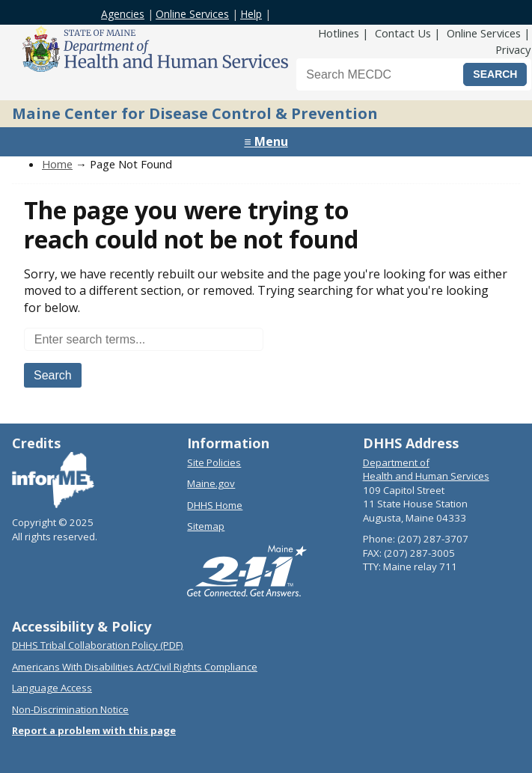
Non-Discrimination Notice (70, 709)
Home (57, 164)
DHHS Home (215, 505)
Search (53, 375)
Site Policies (214, 462)
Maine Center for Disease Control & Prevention (195, 113)
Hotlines (339, 33)
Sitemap (206, 526)
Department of (396, 462)
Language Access (52, 688)
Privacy (513, 49)
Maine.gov (211, 483)
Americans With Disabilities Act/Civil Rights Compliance (135, 667)
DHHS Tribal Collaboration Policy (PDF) (98, 645)
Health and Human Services (426, 476)
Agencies (123, 14)
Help (251, 14)
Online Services (192, 14)
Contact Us (403, 33)
